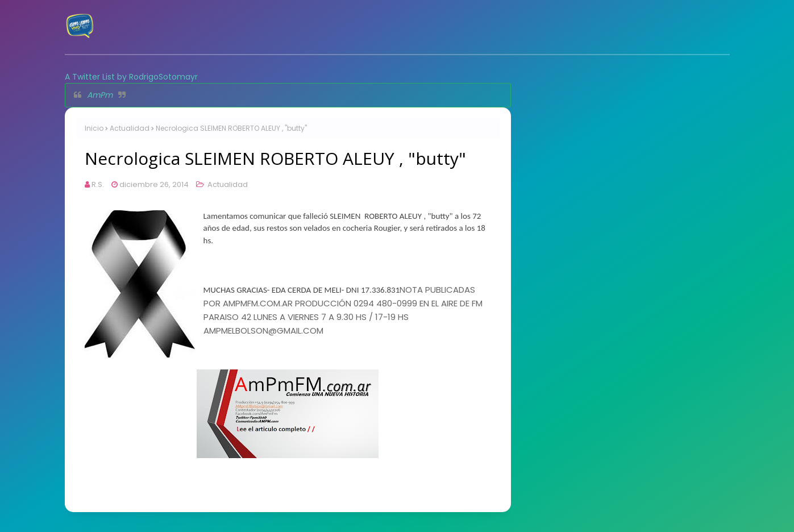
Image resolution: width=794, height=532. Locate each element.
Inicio (94, 128)
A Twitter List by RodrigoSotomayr (131, 77)
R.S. (98, 184)
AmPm (100, 95)
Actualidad (130, 128)
